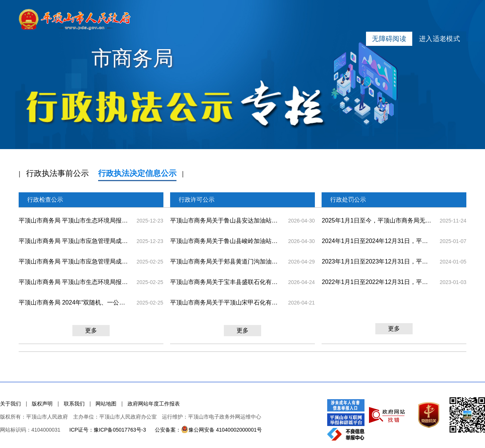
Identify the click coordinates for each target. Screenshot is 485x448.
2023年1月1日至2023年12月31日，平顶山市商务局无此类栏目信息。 (377, 261)
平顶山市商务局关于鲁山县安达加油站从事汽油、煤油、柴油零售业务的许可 (226, 220)
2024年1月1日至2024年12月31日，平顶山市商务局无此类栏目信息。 (377, 241)
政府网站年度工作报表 (154, 404)
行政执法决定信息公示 (137, 173)
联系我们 (74, 404)
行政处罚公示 (348, 200)
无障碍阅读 (389, 39)
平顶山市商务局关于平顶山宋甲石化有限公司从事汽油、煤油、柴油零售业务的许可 (226, 302)
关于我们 (10, 404)
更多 (91, 330)
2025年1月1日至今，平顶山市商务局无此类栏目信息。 (377, 220)
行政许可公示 (197, 200)
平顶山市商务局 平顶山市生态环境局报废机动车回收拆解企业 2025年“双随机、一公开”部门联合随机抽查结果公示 (74, 220)
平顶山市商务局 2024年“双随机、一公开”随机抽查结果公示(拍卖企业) (74, 302)
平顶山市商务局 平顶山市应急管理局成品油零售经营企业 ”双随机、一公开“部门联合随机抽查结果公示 (74, 261)
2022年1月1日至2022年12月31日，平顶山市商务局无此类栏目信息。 (377, 282)
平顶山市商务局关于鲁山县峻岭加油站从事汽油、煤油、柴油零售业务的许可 (226, 241)
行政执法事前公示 (57, 173)
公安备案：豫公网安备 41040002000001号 (208, 430)
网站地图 (106, 404)
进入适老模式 (439, 39)
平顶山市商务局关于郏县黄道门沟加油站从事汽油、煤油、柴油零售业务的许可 (226, 261)
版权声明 (42, 404)
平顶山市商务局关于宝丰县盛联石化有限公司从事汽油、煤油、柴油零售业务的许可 (226, 282)
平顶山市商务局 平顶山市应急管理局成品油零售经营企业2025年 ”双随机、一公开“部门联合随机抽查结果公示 (74, 241)
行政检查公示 (45, 200)
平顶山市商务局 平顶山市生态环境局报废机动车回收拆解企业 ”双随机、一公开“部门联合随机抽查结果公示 (74, 282)
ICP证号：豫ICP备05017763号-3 (108, 430)
